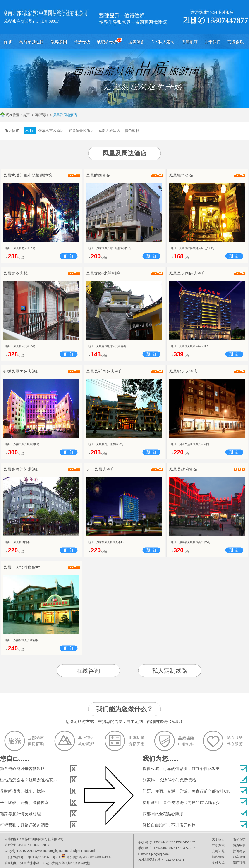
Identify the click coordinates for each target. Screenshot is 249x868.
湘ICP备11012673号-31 (43, 857)
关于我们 (213, 42)
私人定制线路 (170, 671)
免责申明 (239, 845)
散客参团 (59, 42)
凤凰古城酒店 (109, 131)
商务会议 (236, 42)
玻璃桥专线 (109, 41)
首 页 (8, 42)
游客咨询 (239, 857)
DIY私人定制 (163, 42)
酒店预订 (189, 42)
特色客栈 (132, 131)
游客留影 (136, 42)
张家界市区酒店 (51, 131)
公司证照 (218, 851)
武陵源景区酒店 (81, 131)
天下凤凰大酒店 (100, 469)
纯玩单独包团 (32, 42)
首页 (26, 115)
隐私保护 (239, 839)
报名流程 (218, 857)
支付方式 (218, 863)
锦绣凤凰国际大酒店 (22, 371)
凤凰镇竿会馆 (181, 175)
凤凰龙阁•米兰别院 (103, 273)
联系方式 (218, 845)
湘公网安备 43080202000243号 (89, 857)
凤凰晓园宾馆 (98, 175)
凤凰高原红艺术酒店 (22, 469)
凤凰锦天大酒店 (183, 371)
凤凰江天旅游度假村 (22, 567)
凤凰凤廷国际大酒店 (104, 371)
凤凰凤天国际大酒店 (187, 273)
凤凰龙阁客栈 (15, 273)
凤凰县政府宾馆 (183, 469)
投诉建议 (239, 851)
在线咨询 (88, 671)
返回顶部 (239, 863)
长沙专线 (82, 42)
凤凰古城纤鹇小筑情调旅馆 (28, 175)
